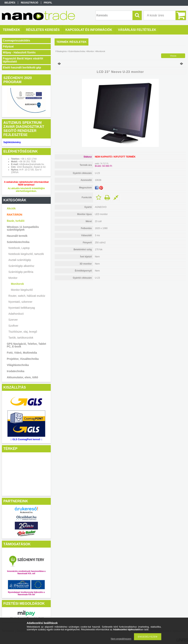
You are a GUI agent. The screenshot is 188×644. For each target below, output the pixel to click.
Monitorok (17, 284)
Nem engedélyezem (121, 639)
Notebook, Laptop (19, 248)
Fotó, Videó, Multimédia (22, 353)
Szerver (13, 320)
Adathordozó (16, 314)
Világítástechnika (18, 365)
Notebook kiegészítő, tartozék (26, 254)
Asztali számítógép (20, 260)
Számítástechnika (18, 242)
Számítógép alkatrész (21, 266)
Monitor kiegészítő (22, 290)
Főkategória (61, 51)
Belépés (10, 3)
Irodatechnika (15, 371)
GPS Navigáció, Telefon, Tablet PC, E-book (26, 345)
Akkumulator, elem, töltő (22, 377)
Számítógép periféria (21, 272)
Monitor (13, 278)
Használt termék (17, 236)
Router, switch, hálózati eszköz (27, 296)
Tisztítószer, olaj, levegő (23, 332)
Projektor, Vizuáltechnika (23, 359)
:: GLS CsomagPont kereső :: (26, 439)
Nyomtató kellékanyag (22, 308)
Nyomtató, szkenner (20, 302)
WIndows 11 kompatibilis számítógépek (23, 228)
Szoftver (13, 326)
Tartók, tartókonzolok (21, 338)
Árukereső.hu (26, 512)
